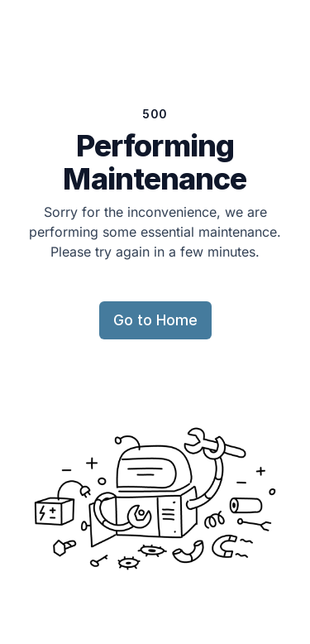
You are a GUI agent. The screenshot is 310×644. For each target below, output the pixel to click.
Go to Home (155, 320)
